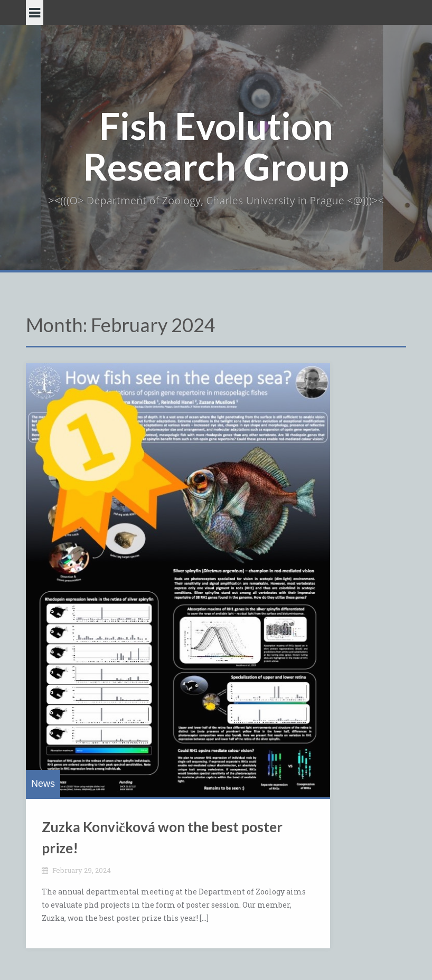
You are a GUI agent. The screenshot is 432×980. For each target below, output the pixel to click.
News (43, 784)
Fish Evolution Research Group (216, 146)
